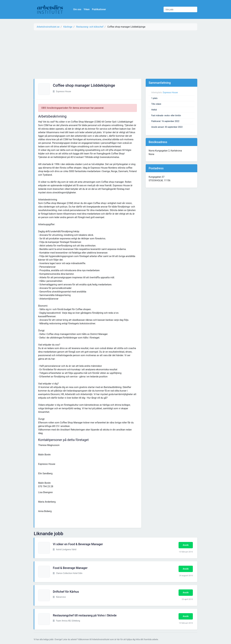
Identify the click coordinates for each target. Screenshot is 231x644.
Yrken (87, 9)
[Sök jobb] (180, 9)
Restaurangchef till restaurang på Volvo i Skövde (85, 615)
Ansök (186, 545)
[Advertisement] (115, 55)
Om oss (77, 9)
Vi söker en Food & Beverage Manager (78, 544)
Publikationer (99, 9)
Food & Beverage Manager (70, 568)
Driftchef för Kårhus (66, 592)
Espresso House (170, 92)
